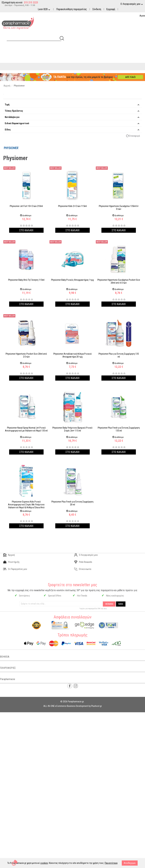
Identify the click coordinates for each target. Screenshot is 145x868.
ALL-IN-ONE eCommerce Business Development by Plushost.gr (73, 706)
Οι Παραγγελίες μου (15, 569)
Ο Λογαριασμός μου (86, 555)
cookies (44, 863)
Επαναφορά (135, 136)
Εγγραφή (111, 9)
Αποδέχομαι (130, 863)
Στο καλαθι (26, 230)
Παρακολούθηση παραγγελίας (72, 9)
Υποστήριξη (11, 562)
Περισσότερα (111, 863)
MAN (121, 604)
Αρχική (9, 555)
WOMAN (109, 604)
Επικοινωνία (83, 569)
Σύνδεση (97, 9)
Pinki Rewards (83, 562)
